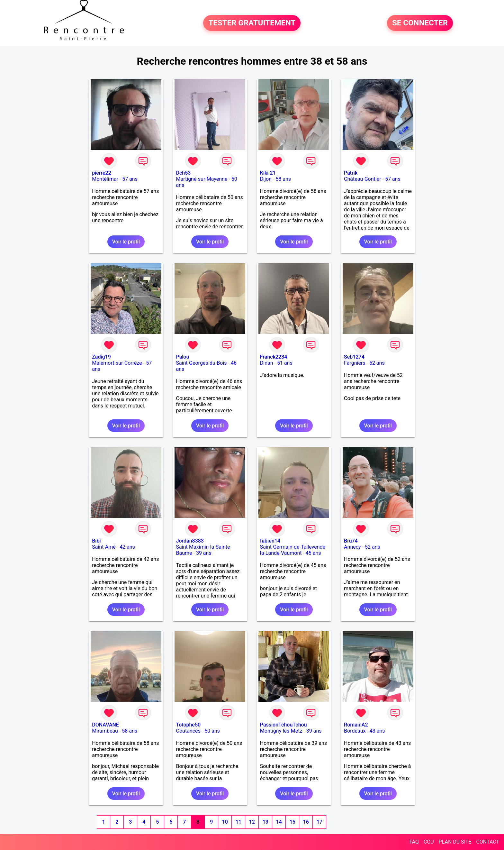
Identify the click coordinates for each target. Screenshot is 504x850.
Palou (183, 357)
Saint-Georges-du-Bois (202, 363)
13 (265, 822)
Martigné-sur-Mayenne (202, 179)
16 (306, 822)
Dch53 (184, 173)
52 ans (377, 363)
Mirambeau (105, 731)
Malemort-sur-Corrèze (117, 363)
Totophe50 (189, 725)
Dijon (266, 179)
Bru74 (351, 541)
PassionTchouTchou (283, 725)
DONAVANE (105, 725)
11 (239, 822)
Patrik (351, 173)
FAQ (414, 842)
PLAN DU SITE (455, 842)
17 (319, 822)
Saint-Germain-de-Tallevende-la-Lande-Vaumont (293, 550)
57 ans (130, 179)
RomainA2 (356, 725)
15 (292, 822)
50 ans (212, 731)
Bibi (96, 541)
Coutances (188, 731)
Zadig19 (101, 357)
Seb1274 (354, 357)
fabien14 (270, 541)
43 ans (377, 731)
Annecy (352, 547)
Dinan (267, 363)
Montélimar (105, 179)
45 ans (313, 553)
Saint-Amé (104, 547)
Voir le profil (126, 242)
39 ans (204, 553)
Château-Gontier (362, 179)
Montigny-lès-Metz (281, 731)
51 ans (285, 363)
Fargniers (355, 363)
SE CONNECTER (420, 23)
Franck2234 (274, 357)
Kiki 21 (268, 173)
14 (279, 822)
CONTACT (488, 842)
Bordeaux (355, 731)
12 (252, 822)
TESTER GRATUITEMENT (252, 23)
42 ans (127, 547)
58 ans (283, 179)
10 (225, 822)
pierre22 (102, 173)
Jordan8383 (190, 541)
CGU (429, 842)
